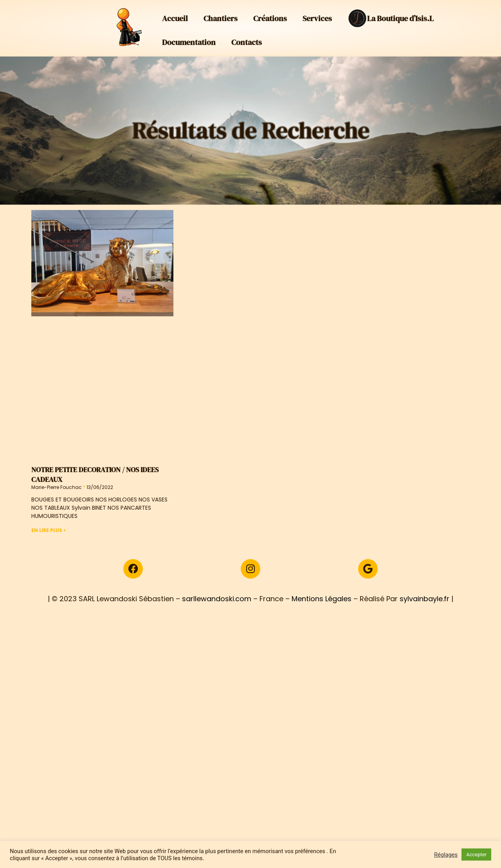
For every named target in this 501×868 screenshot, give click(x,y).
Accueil (175, 15)
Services (317, 15)
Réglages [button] (446, 855)
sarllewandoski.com (217, 619)
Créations (270, 15)
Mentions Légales (322, 619)
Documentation (189, 39)
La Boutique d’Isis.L (391, 15)
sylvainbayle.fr (424, 619)
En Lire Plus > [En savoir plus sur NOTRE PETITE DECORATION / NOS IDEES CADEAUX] (49, 549)
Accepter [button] (476, 855)
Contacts (247, 39)
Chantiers (221, 15)
